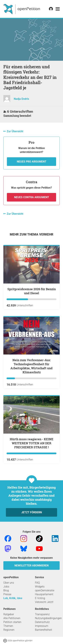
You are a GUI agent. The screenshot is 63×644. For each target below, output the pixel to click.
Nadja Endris (21, 99)
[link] (58, 9)
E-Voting (40, 598)
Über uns (9, 583)
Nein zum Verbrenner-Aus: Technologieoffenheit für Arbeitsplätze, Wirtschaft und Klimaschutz (32, 366)
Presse (7, 594)
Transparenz (42, 614)
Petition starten (12, 622)
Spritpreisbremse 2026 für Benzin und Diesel (32, 291)
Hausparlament (44, 594)
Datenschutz (42, 622)
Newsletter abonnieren (32, 566)
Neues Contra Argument (32, 197)
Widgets (40, 587)
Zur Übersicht (15, 131)
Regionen (9, 630)
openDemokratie (45, 590)
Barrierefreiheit (44, 630)
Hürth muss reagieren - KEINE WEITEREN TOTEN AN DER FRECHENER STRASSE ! (32, 443)
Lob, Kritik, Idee (13, 598)
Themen (8, 626)
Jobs (6, 587)
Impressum (42, 626)
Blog (6, 590)
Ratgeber (9, 614)
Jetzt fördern (32, 512)
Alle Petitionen (12, 618)
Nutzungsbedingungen (48, 618)
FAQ (37, 583)
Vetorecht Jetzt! (44, 602)
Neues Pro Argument (32, 162)
